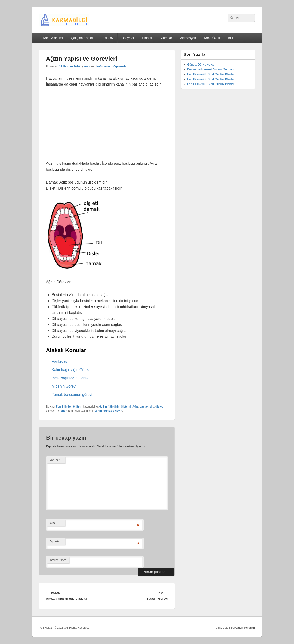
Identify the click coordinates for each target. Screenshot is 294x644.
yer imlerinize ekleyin (108, 411)
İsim (52, 523)
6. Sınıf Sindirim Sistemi (115, 407)
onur (87, 66)
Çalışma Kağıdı (82, 38)
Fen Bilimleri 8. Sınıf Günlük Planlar (211, 74)
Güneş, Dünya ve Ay (201, 65)
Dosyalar (128, 38)
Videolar (166, 38)
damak (144, 407)
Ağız (135, 407)
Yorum (55, 460)
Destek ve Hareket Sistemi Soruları (210, 69)
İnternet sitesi (58, 560)
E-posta (55, 541)
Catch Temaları (245, 628)
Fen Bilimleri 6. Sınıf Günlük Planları (211, 84)
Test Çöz (107, 38)
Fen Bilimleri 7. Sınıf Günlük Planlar (211, 79)
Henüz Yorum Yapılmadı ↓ (111, 66)
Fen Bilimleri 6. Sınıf (69, 407)
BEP (231, 38)
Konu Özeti (212, 38)
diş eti (160, 407)
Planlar (147, 38)
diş (152, 407)
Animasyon (188, 38)
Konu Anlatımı (53, 38)
